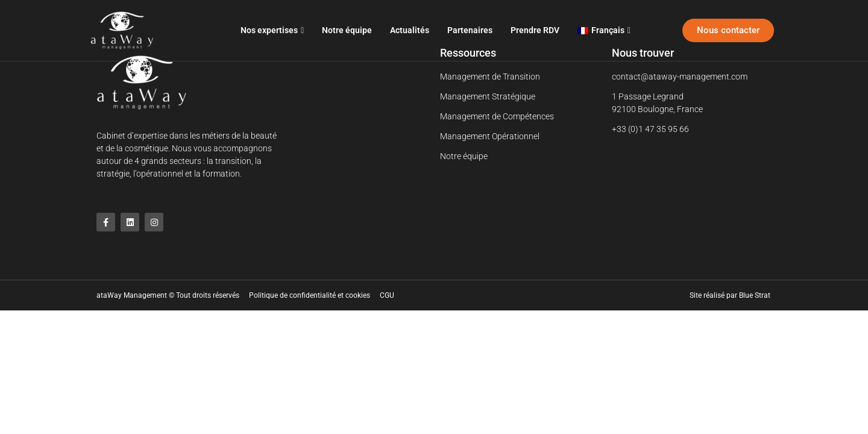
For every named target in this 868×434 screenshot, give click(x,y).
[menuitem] (604, 30)
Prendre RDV (535, 30)
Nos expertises (272, 30)
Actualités (410, 30)
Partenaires (470, 30)
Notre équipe (347, 30)
